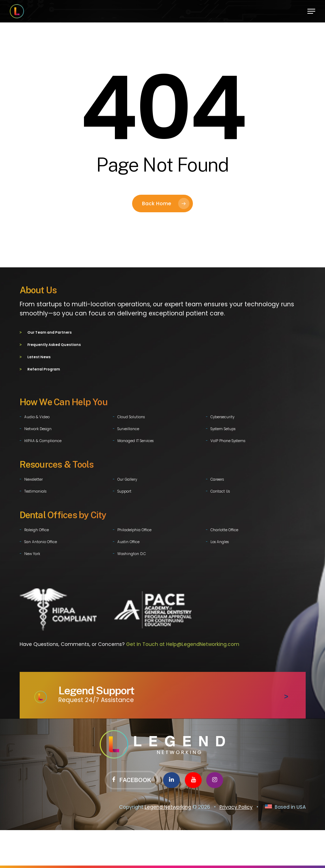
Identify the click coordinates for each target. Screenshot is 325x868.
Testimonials (35, 490)
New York (32, 552)
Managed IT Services (135, 439)
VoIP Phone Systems (228, 439)
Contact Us (220, 490)
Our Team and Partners (50, 332)
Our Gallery (127, 478)
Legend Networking (168, 806)
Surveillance (128, 428)
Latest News (39, 356)
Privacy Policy (236, 806)
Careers (217, 478)
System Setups (223, 428)
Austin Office (128, 540)
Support (124, 490)
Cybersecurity (222, 416)
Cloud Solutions (131, 416)
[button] (311, 11)
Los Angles (220, 540)
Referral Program (44, 368)
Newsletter (34, 478)
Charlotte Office (224, 529)
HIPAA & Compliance (43, 439)
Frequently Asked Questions (54, 344)
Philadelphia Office (134, 529)
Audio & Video (37, 416)
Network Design (38, 428)
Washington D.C (132, 552)
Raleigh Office (37, 529)
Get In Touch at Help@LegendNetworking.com (183, 643)
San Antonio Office (41, 540)
